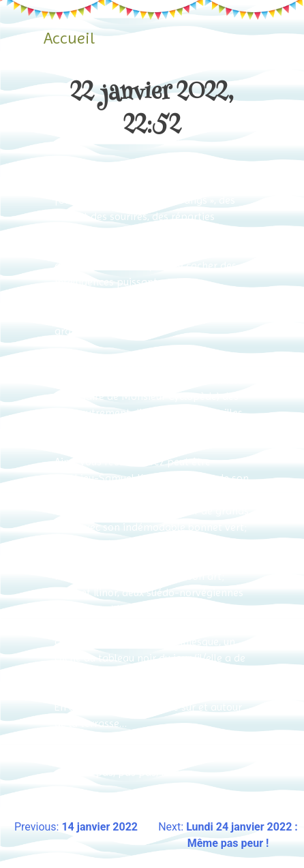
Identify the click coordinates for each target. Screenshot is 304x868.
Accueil (69, 38)
